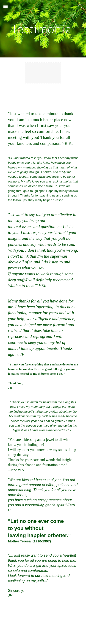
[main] (43, 29)
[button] (6, 6)
